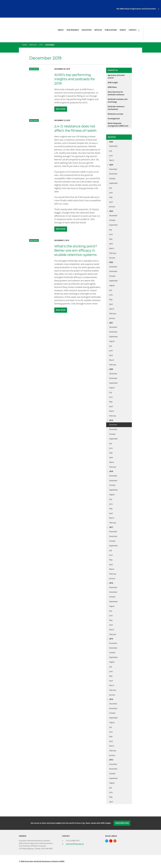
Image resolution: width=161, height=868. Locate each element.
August (112, 285)
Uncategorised (114, 119)
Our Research (73, 30)
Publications (111, 30)
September (113, 146)
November (113, 174)
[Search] (139, 30)
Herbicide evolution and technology (118, 101)
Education (87, 30)
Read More (61, 109)
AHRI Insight (113, 83)
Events (123, 30)
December (113, 169)
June (111, 156)
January (112, 207)
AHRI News (112, 87)
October (112, 179)
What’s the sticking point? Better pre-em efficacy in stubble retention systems (76, 250)
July (111, 151)
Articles (98, 30)
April (111, 202)
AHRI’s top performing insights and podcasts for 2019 (75, 79)
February (113, 253)
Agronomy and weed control (116, 77)
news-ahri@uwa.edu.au (75, 844)
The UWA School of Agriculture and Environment (136, 9)
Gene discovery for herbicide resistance (116, 93)
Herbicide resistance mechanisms (116, 108)
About (61, 30)
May (111, 197)
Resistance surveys (115, 114)
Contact (133, 30)
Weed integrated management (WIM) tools (118, 125)
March (112, 160)
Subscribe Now (122, 823)
